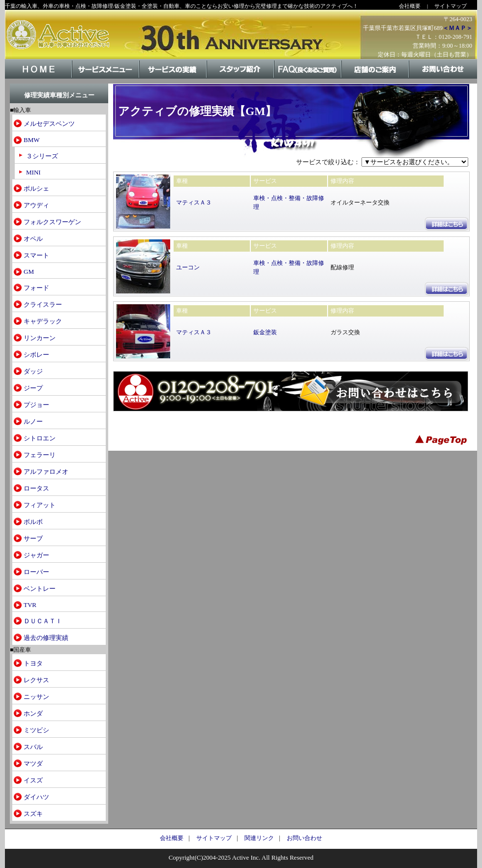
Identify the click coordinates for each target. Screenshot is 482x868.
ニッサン (36, 697)
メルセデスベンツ (49, 124)
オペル (33, 239)
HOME (39, 78)
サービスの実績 (173, 78)
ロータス (36, 488)
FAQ (308, 78)
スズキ (33, 814)
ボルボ (33, 522)
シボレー (36, 355)
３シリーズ (42, 156)
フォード (36, 288)
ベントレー (40, 589)
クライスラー (43, 304)
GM (29, 272)
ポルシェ (36, 188)
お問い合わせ (443, 78)
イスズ (33, 780)
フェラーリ (40, 455)
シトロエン (40, 438)
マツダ (33, 764)
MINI (33, 172)
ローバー (36, 572)
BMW (32, 140)
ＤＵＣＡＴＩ (43, 621)
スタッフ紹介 (241, 78)
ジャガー (36, 555)
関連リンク (259, 838)
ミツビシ (36, 730)
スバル (33, 747)
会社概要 (410, 6)
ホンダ (33, 713)
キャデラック (43, 321)
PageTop (443, 438)
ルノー (33, 421)
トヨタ (33, 663)
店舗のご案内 (376, 78)
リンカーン (40, 338)
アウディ (36, 205)
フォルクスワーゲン (52, 222)
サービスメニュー (106, 78)
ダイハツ (36, 797)
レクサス (36, 680)
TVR (30, 605)
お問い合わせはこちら (291, 391)
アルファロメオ (46, 472)
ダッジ (33, 371)
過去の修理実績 (46, 638)
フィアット (40, 505)
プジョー (36, 405)
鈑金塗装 (265, 332)
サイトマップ (451, 6)
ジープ (33, 388)
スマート (36, 255)
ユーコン (188, 267)
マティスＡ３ (194, 203)
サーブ (33, 538)
